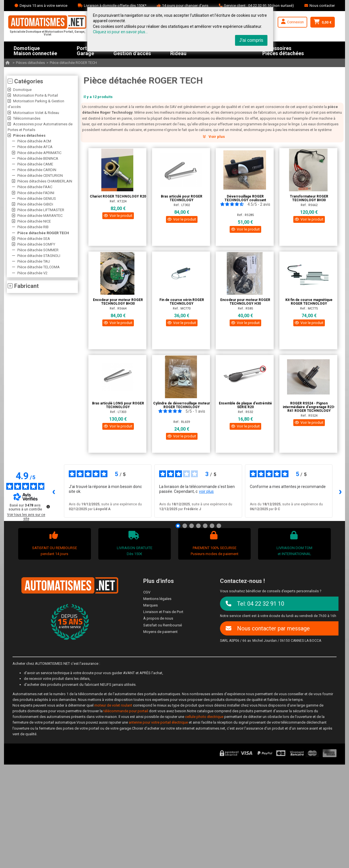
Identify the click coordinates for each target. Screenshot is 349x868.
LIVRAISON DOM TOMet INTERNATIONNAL (294, 543)
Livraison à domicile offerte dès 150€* (115, 6)
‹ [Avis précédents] (54, 491)
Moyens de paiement (160, 632)
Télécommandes (27, 118)
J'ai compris (251, 40)
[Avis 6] (212, 526)
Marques (150, 605)
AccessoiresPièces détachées (283, 50)
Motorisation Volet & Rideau (36, 113)
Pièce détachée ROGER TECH (73, 63)
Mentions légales (157, 599)
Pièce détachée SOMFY (36, 244)
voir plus (206, 491)
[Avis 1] (178, 526)
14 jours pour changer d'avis (185, 6)
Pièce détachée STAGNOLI (39, 256)
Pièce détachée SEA (34, 239)
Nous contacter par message (268, 628)
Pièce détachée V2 (32, 273)
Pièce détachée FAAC (35, 187)
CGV (147, 592)
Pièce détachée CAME (35, 164)
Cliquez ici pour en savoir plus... (120, 32)
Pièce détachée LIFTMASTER (41, 210)
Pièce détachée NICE (34, 221)
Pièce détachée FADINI (36, 193)
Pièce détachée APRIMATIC (39, 153)
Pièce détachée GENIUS (37, 199)
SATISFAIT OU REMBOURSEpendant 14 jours (54, 543)
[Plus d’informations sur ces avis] (48, 506)
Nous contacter (322, 6)
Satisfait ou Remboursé (163, 625)
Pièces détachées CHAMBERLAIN (45, 181)
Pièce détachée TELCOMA (39, 267)
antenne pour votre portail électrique (158, 722)
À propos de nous (158, 618)
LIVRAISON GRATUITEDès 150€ (134, 543)
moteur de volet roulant (113, 705)
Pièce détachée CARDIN (37, 170)
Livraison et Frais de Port (163, 612)
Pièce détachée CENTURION (40, 176)
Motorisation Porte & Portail (36, 95)
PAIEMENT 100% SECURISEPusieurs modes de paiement (214, 543)
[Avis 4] (198, 526)
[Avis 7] (219, 526)
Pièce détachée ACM (34, 141)
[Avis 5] (205, 526)
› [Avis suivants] (340, 491)
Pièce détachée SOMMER (38, 250)
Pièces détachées (30, 63)
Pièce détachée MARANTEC (40, 216)
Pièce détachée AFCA (35, 147)
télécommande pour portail (126, 711)
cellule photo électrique (204, 717)
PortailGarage (85, 50)
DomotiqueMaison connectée (35, 50)
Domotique (22, 90)
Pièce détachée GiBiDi (35, 204)
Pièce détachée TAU (34, 261)
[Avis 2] (185, 526)
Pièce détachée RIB (33, 227)
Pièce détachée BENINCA (38, 158)
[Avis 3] (192, 526)
